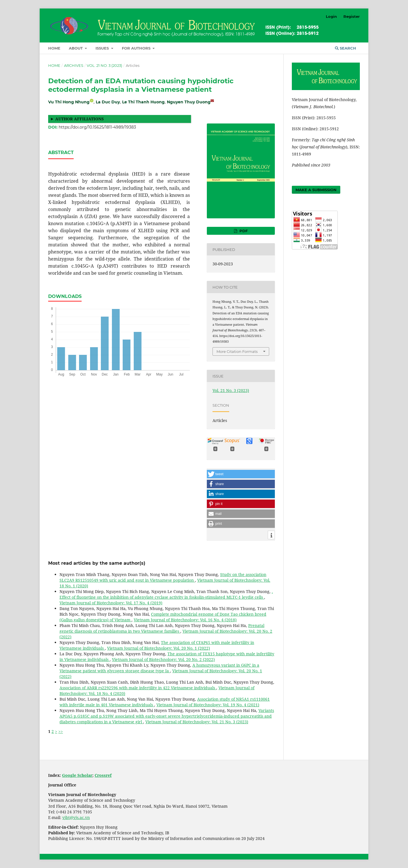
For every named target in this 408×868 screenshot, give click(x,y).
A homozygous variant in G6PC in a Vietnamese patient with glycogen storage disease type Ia (159, 668)
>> (61, 731)
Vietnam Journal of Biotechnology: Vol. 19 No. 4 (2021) (208, 705)
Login (331, 16)
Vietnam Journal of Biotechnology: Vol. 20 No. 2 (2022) (163, 659)
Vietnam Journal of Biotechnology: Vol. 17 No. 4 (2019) (111, 603)
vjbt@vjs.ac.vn (76, 817)
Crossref (103, 775)
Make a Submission (316, 190)
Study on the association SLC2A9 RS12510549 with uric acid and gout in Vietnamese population (163, 577)
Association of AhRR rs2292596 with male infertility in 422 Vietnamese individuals (138, 688)
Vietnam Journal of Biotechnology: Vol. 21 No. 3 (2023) (197, 722)
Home (54, 48)
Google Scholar (77, 775)
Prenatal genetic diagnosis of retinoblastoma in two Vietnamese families (162, 628)
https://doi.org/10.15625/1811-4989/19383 (97, 127)
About (76, 48)
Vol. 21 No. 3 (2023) (104, 65)
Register (352, 16)
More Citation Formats (237, 351)
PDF (243, 231)
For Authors (137, 48)
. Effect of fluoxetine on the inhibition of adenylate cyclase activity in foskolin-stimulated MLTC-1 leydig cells (166, 594)
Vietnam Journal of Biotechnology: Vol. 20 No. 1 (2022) (159, 648)
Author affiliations (79, 119)
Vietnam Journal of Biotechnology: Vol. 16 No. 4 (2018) (185, 620)
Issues (103, 48)
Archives (74, 65)
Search (346, 48)
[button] (241, 474)
